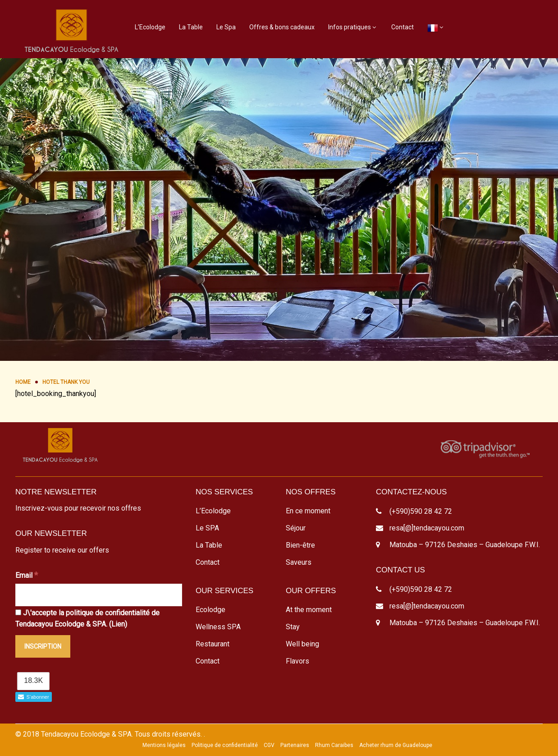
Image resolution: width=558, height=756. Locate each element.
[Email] (99, 595)
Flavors (297, 661)
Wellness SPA (218, 627)
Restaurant (213, 644)
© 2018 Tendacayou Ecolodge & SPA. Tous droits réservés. (109, 734)
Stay (293, 627)
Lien (118, 624)
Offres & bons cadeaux (282, 27)
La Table (191, 27)
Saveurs (299, 562)
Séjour (296, 528)
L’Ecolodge (150, 27)
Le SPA (207, 528)
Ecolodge (210, 610)
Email (27, 575)
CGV (269, 745)
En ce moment (308, 511)
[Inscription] (43, 646)
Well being (302, 644)
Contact (402, 27)
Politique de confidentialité (225, 745)
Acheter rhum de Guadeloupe (396, 745)
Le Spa (226, 27)
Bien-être (300, 545)
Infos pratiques (350, 27)
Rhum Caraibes (334, 745)
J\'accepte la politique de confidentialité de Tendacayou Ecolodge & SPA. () (87, 619)
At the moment (309, 610)
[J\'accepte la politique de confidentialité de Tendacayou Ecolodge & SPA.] (18, 612)
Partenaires (295, 745)
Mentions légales (164, 745)
